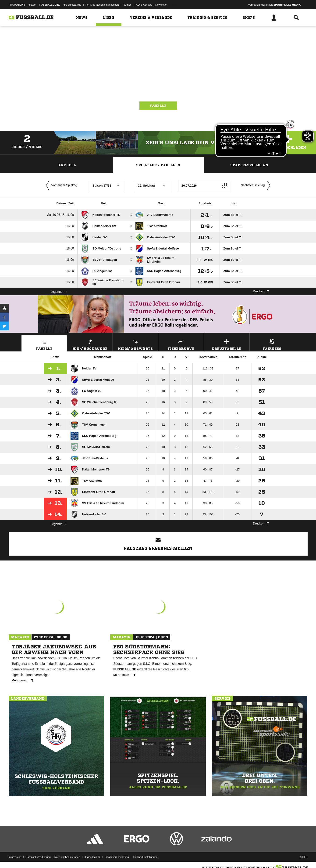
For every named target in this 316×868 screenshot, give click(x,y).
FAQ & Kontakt (143, 5)
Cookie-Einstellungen (146, 857)
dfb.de (32, 5)
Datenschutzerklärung (38, 857)
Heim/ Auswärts (135, 344)
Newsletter (161, 5)
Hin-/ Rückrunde (90, 344)
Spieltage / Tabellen (158, 165)
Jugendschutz (92, 857)
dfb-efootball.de (72, 5)
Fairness (272, 344)
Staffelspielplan (249, 165)
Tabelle (158, 106)
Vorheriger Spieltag (60, 185)
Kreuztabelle (227, 344)
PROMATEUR (17, 5)
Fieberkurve (181, 344)
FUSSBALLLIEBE (49, 5)
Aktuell (67, 165)
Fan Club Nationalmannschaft (102, 5)
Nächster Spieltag (257, 185)
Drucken (261, 291)
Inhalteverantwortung (117, 857)
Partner (127, 5)
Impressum (15, 857)
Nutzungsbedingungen (67, 857)
